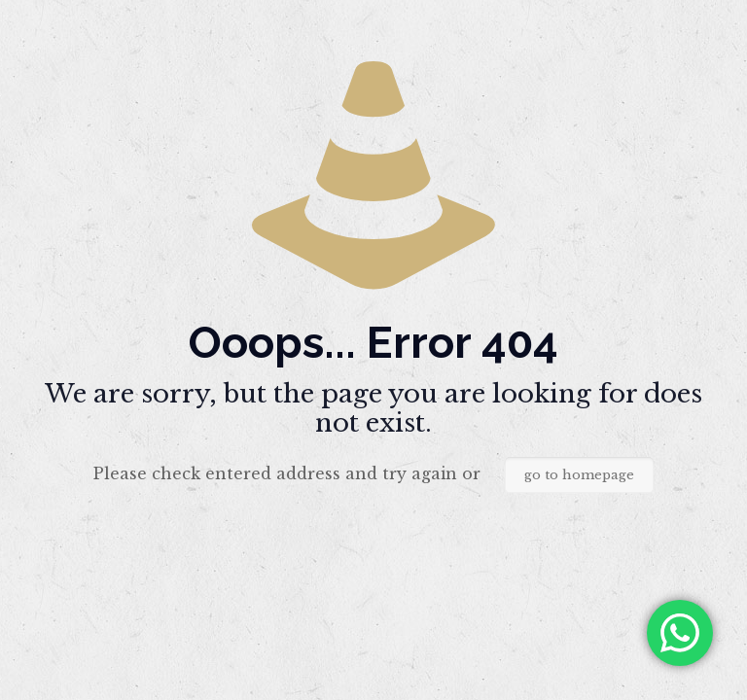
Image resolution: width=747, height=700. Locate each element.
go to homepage (579, 475)
